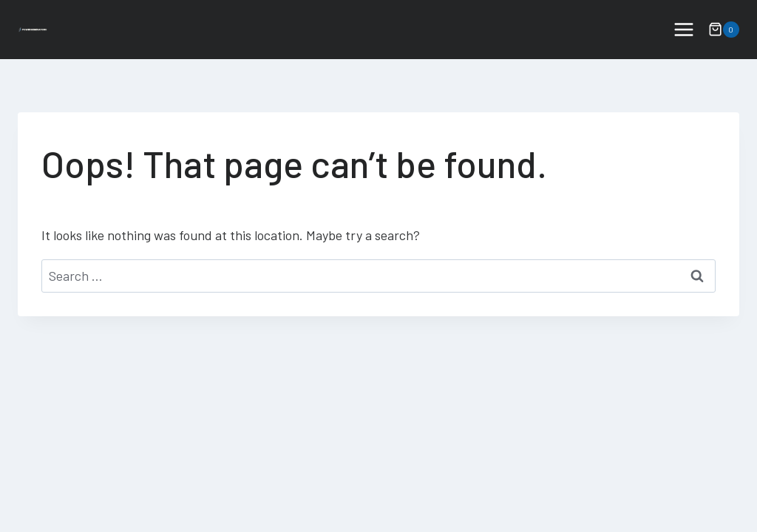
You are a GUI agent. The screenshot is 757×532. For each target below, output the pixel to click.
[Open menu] (683, 29)
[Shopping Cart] (724, 30)
